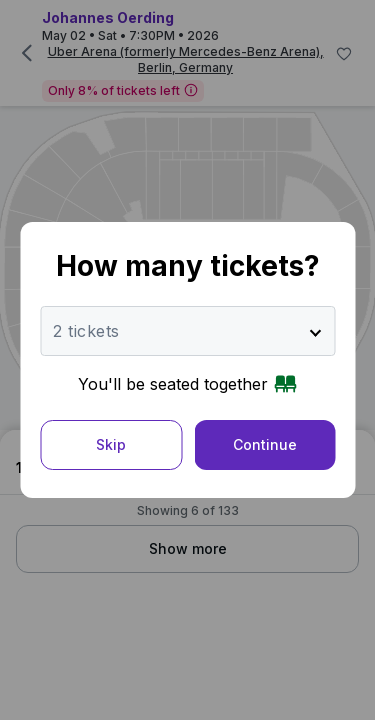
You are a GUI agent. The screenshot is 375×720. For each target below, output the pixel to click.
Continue (265, 444)
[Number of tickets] (187, 331)
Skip (111, 444)
